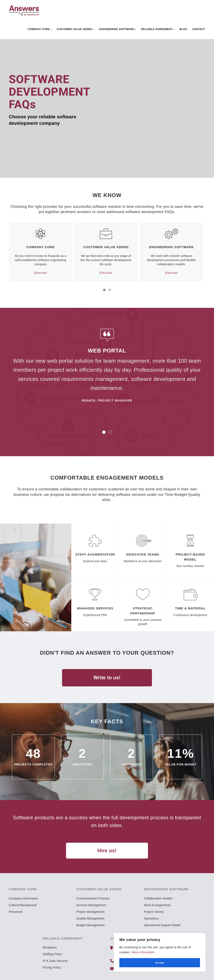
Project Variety (154, 912)
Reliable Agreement (158, 29)
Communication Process (93, 898)
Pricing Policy (52, 967)
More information (143, 952)
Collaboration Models (158, 898)
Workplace (50, 947)
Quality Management (90, 918)
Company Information (23, 898)
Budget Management (90, 925)
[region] (160, 952)
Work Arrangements (157, 905)
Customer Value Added (75, 29)
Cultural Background (23, 905)
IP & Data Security (55, 961)
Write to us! (107, 678)
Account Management (91, 905)
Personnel (16, 912)
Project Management (90, 912)
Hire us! (107, 851)
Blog (183, 29)
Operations (151, 918)
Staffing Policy (52, 954)
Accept (160, 963)
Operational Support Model (162, 925)
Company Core (40, 29)
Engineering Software (118, 29)
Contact (199, 29)
